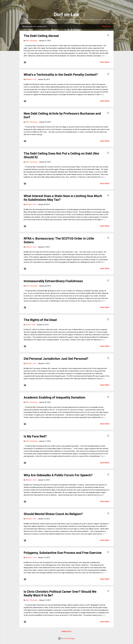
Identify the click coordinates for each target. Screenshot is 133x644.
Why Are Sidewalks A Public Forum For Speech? (58, 475)
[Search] (112, 6)
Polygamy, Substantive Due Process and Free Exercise (63, 553)
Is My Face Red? (35, 436)
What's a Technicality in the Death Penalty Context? (61, 75)
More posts (67, 631)
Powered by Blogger (67, 638)
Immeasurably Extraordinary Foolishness (53, 281)
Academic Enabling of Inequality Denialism (55, 397)
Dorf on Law (66, 14)
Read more (105, 62)
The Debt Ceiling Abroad (41, 36)
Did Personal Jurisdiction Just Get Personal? (56, 359)
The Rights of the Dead (40, 320)
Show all (106, 26)
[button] (108, 36)
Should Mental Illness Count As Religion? (53, 514)
